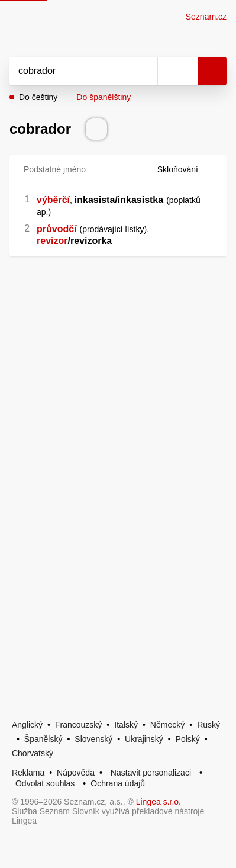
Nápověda (76, 773)
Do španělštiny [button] (104, 97)
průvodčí (57, 229)
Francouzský (78, 725)
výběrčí (53, 200)
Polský (188, 739)
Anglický (27, 725)
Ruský (208, 725)
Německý (167, 725)
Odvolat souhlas (45, 783)
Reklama (28, 773)
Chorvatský (33, 753)
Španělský (43, 739)
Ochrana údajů (118, 783)
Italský (126, 725)
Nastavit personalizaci (151, 773)
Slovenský (93, 739)
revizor (52, 241)
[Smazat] (144, 71)
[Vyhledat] (70, 71)
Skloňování (185, 169)
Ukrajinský (144, 739)
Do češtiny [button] (38, 97)
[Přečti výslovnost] (96, 129)
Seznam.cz (206, 17)
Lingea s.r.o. (159, 802)
